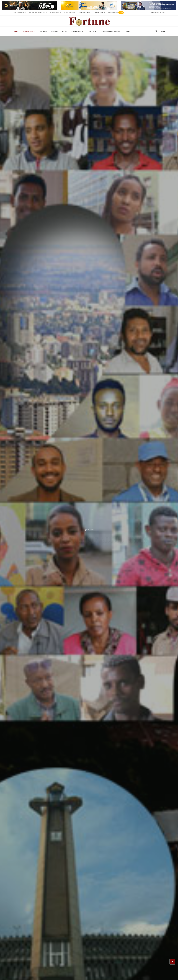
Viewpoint (92, 31)
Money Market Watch (111, 31)
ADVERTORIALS (55, 12)
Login (163, 31)
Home (15, 31)
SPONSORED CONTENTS (38, 12)
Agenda (55, 31)
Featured (43, 31)
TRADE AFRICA (100, 12)
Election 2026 (116, 13)
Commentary (77, 31)
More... (127, 31)
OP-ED (65, 31)
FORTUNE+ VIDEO (19, 12)
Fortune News (28, 31)
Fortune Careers (85, 12)
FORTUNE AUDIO (70, 12)
